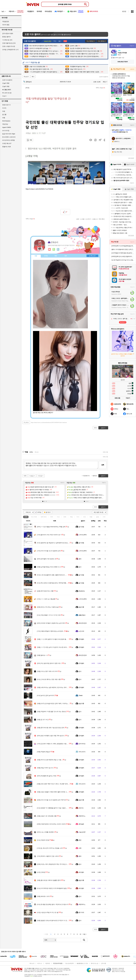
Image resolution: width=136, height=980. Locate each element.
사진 (84, 517)
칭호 (66, 256)
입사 (80, 567)
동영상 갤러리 (6, 37)
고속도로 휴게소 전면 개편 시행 (49, 679)
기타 (104, 517)
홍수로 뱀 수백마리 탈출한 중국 (49, 880)
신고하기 (88, 219)
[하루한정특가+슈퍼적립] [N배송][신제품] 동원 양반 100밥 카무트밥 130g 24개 (123, 246)
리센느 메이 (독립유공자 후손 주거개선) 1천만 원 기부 (56, 864)
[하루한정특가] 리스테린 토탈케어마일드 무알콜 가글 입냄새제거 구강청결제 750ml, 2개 (123, 256)
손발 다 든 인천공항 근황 (47, 816)
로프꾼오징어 (83, 623)
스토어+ (132, 69)
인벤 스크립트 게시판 (9, 46)
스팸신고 (95, 219)
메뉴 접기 (92, 256)
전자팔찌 (81, 639)
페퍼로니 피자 (43, 896)
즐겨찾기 (48, 512)
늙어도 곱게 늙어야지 (46, 695)
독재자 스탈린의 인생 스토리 (48, 856)
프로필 (46, 256)
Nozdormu (82, 591)
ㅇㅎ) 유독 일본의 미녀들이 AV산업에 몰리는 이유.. (55, 639)
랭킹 (56, 256)
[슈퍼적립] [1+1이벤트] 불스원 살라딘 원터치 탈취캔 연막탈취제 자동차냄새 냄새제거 (123, 253)
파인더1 (81, 808)
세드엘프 (81, 872)
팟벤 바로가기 (6, 105)
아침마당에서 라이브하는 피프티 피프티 (51, 824)
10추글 (39, 512)
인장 (36, 256)
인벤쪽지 (49, 249)
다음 (84, 934)
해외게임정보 (6, 121)
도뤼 (80, 848)
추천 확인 (102, 219)
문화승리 (28, 82)
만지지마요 (82, 744)
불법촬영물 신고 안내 (82, 963)
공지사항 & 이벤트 (8, 33)
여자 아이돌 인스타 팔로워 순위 (49, 551)
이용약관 (47, 963)
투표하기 (123, 322)
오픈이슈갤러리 (104, 77)
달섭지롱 (81, 607)
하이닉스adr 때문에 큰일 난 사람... (50, 760)
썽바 (80, 559)
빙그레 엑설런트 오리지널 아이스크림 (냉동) (123, 260)
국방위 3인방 (43, 840)
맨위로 (95, 476)
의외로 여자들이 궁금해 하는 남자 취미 (51, 623)
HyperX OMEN (7, 127)
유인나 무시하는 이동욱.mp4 (48, 607)
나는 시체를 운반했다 (46, 832)
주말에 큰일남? (44, 752)
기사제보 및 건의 (7, 40)
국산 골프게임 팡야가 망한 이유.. (49, 663)
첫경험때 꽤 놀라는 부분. (47, 776)
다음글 (31, 476)
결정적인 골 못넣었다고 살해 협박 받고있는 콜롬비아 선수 (57, 543)
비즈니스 (40, 963)
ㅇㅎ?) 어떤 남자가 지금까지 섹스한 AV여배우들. (54, 647)
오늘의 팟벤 (6, 86)
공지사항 (104, 963)
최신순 (37, 452)
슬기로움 (81, 527)
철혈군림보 (82, 615)
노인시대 (81, 631)
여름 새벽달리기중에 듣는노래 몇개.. (50, 631)
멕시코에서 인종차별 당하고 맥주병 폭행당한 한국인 (55, 583)
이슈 (34, 517)
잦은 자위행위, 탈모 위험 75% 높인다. (51, 736)
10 (80, 934)
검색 (84, 940)
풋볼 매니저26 (6, 147)
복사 (33, 77)
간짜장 (41, 872)
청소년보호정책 (69, 963)
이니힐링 (54, 249)
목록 (97, 88)
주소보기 (26, 77)
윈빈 (80, 840)
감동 (97, 517)
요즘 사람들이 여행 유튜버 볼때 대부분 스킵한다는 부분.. (57, 792)
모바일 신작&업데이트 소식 (10, 50)
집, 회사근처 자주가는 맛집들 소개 (50, 848)
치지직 (4, 108)
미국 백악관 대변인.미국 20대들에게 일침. (52, 888)
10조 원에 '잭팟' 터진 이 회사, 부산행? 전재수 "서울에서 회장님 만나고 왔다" (63, 784)
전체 (26, 517)
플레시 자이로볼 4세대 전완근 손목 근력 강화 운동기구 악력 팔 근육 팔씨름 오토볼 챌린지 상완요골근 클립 (123, 249)
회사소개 (32, 963)
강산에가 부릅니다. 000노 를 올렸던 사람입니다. (54, 744)
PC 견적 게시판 (7, 93)
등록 (103, 465)
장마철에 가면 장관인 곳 (46, 559)
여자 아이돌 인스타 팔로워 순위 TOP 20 (51, 800)
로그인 (124, 11)
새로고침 (105, 452)
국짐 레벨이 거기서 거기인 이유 (49, 615)
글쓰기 (103, 507)
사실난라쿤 (82, 832)
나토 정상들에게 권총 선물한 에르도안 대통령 (53, 575)
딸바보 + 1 (42, 655)
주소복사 (26, 422)
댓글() (102, 88)
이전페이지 (86, 476)
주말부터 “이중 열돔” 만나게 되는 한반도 (52, 712)
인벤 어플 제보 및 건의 (9, 43)
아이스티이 (82, 752)
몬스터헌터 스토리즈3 (9, 137)
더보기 (58, 249)
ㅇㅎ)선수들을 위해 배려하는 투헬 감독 (51, 527)
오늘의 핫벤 (6, 83)
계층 (91, 517)
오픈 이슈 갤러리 (7, 80)
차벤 (4, 111)
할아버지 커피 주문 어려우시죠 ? (49, 535)
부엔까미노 (82, 816)
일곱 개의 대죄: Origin (9, 134)
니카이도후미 (83, 535)
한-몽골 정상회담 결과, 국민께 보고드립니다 (53, 904)
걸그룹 (4, 114)
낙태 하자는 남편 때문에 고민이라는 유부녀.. (53, 687)
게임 (71, 517)
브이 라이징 (6, 131)
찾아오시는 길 (94, 963)
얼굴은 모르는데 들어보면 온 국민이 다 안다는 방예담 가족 (57, 920)
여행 (4, 118)
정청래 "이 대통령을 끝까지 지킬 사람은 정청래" (54, 808)
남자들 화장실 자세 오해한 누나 (49, 567)
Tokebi (81, 695)
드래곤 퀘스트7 (7, 143)
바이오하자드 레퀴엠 (8, 140)
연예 (44, 517)
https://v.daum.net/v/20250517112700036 (39, 189)
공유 (78, 219)
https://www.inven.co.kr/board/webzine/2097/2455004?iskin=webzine (49, 422)
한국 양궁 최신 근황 (45, 591)
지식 (78, 517)
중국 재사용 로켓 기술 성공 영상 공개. (51, 728)
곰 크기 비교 (43, 720)
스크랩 (82, 219)
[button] (43, 501)
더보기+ (62, 483)
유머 (52, 517)
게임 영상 (5, 124)
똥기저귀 (81, 912)
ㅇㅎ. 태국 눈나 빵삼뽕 (46, 599)
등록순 (31, 452)
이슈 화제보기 (102, 41)
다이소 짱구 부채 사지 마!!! (47, 671)
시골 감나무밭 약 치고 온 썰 (48, 912)
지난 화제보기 (91, 41)
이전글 (40, 476)
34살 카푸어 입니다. (45, 768)
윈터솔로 (81, 824)
